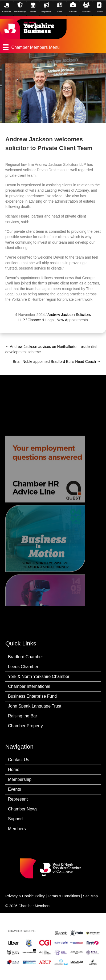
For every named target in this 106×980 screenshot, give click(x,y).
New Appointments (72, 320)
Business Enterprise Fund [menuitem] (32, 696)
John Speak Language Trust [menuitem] (35, 706)
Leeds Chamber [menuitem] (23, 667)
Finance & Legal (41, 320)
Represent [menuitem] (18, 799)
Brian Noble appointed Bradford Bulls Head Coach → (57, 362)
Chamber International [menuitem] (29, 686)
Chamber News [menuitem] (23, 809)
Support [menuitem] (15, 819)
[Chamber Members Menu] (53, 47)
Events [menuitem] (15, 789)
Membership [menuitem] (20, 779)
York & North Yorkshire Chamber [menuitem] (39, 676)
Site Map (90, 896)
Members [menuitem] (17, 829)
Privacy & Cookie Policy (25, 896)
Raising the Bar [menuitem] (23, 716)
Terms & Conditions (64, 896)
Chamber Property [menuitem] (25, 726)
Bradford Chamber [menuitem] (26, 657)
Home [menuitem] (14, 770)
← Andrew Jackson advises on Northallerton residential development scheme (51, 349)
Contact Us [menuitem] (19, 760)
